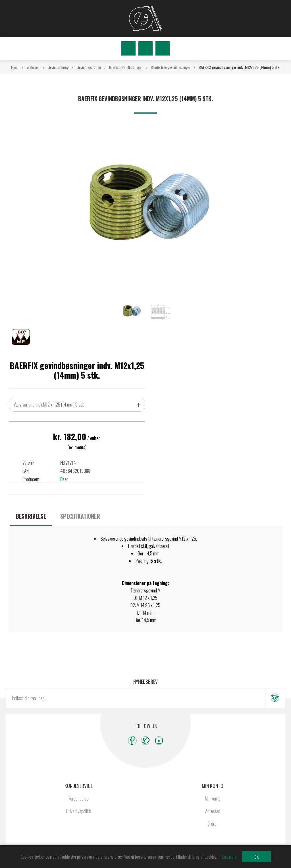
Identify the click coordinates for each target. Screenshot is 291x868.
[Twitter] (146, 741)
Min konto (213, 799)
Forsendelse (78, 799)
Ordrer (213, 824)
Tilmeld (275, 698)
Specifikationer (80, 516)
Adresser (213, 811)
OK (256, 857)
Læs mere (229, 857)
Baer (64, 479)
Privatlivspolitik (79, 811)
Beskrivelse (31, 516)
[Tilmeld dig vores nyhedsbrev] (136, 698)
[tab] (31, 516)
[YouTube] (159, 741)
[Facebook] (132, 741)
